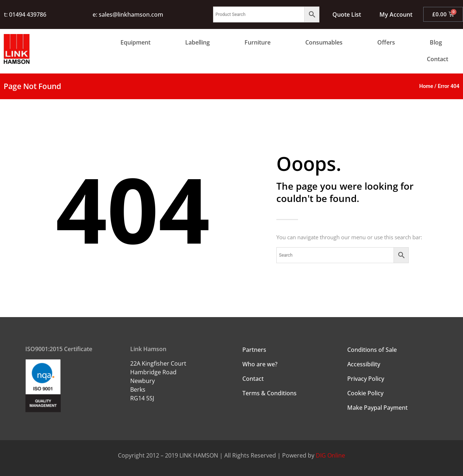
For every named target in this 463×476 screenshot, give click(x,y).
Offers (386, 42)
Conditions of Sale (372, 350)
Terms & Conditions (269, 393)
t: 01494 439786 (25, 14)
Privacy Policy (366, 379)
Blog (436, 42)
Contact (437, 59)
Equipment (135, 42)
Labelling (197, 42)
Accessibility (364, 364)
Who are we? (260, 364)
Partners (254, 350)
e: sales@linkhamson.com (128, 14)
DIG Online (330, 455)
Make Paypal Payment (377, 408)
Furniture (258, 42)
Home (426, 86)
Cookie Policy (365, 393)
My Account (396, 14)
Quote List (346, 14)
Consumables (324, 42)
